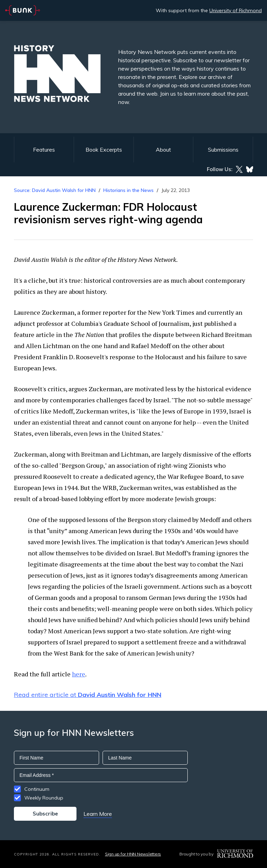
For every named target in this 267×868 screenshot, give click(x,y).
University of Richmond (236, 10)
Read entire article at (88, 695)
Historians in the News (128, 190)
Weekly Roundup (44, 798)
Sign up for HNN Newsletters (133, 854)
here (79, 674)
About (163, 150)
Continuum (37, 789)
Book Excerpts (104, 150)
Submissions (223, 150)
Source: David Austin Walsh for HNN (55, 190)
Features (44, 150)
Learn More (98, 814)
